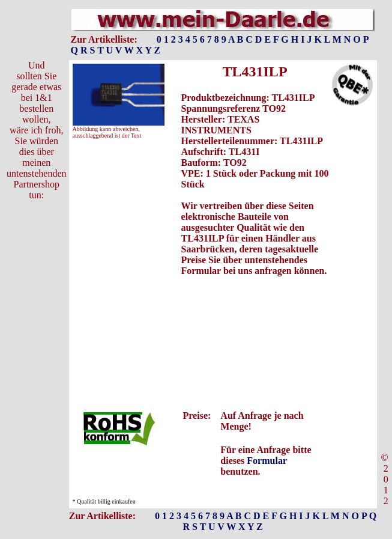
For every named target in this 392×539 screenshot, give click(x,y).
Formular (267, 461)
